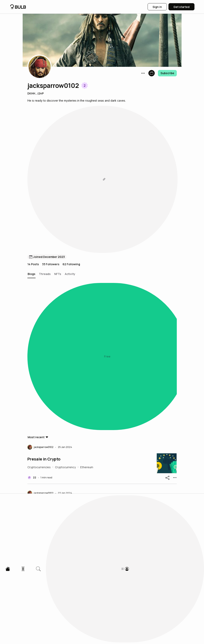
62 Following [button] (71, 115)
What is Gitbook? (44, 584)
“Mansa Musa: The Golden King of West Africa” (73, 538)
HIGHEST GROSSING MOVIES (55, 445)
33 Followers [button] (51, 115)
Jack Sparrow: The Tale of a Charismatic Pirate (73, 491)
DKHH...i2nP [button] (36, 93)
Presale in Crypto (44, 170)
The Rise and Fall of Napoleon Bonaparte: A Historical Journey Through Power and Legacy (86, 307)
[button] (40, 67)
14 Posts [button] (33, 115)
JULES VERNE (40, 216)
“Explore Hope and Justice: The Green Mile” (69, 399)
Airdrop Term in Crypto (49, 353)
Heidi (32, 261)
